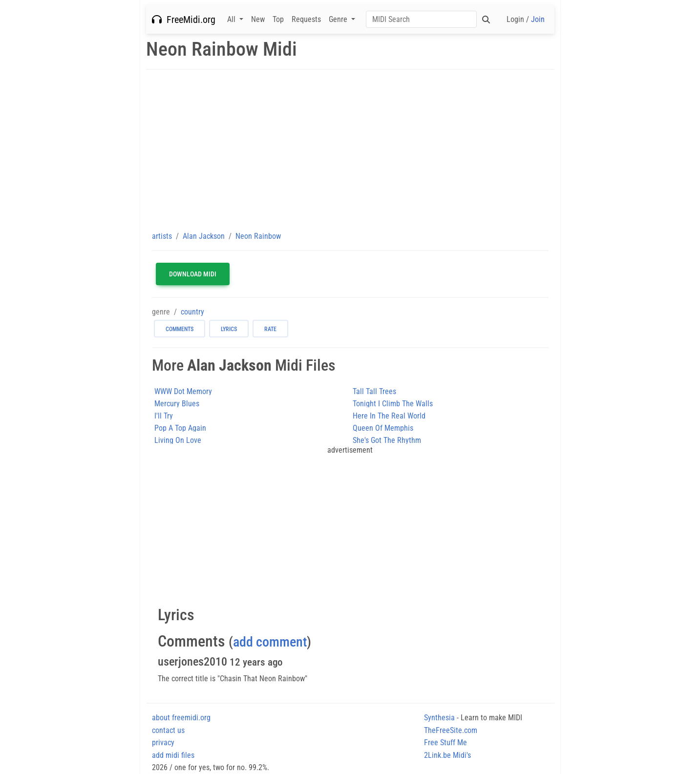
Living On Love (178, 440)
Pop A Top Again (180, 428)
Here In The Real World (389, 416)
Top (278, 19)
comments (180, 329)
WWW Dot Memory (183, 391)
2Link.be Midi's (447, 755)
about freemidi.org (181, 718)
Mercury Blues (177, 404)
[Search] (421, 19)
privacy (163, 743)
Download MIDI (193, 274)
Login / (526, 19)
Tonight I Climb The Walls (393, 404)
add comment (270, 642)
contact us (168, 730)
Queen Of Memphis (383, 428)
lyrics (229, 329)
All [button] (232, 19)
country (192, 312)
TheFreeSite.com (451, 730)
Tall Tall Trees (374, 391)
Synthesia (439, 718)
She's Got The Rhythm (387, 440)
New (258, 19)
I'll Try (164, 416)
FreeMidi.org (184, 20)
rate (270, 329)
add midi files (173, 755)
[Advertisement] (350, 150)
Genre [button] (339, 19)
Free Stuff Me (445, 743)
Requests (306, 19)
